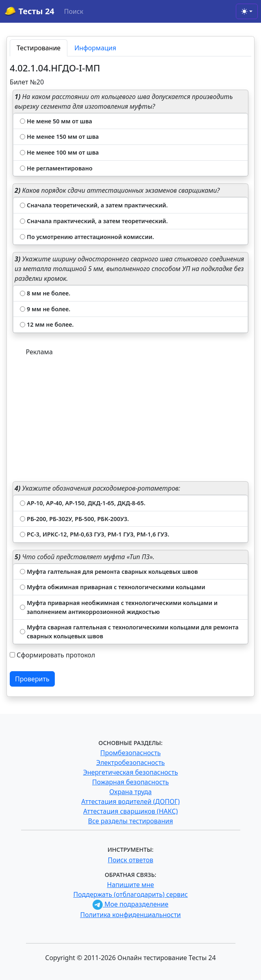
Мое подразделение (130, 904)
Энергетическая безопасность (131, 772)
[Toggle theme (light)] (247, 11)
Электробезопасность (130, 762)
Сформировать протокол (56, 655)
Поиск (74, 11)
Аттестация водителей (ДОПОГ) (130, 801)
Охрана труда (130, 792)
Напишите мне (131, 885)
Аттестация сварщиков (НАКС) (130, 811)
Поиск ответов (131, 860)
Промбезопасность (130, 753)
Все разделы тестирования (130, 821)
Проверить (32, 679)
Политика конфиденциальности (130, 915)
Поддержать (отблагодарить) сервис (130, 894)
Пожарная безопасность (130, 782)
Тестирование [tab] (39, 48)
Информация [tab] (95, 48)
